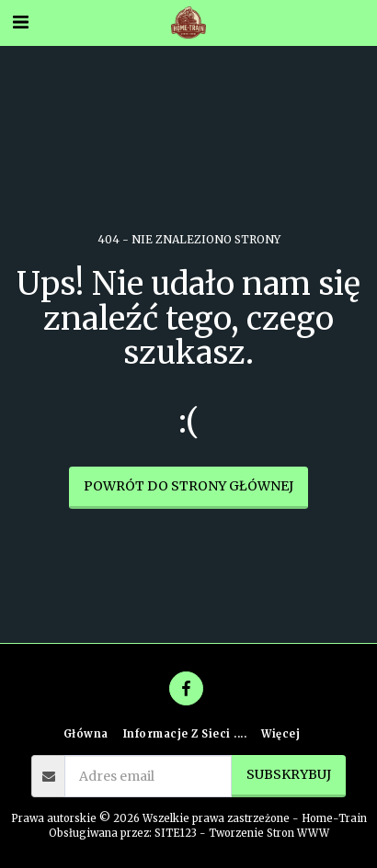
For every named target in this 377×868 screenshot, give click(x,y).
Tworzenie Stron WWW (269, 833)
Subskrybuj (289, 774)
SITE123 (176, 833)
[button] (20, 22)
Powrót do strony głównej (188, 486)
